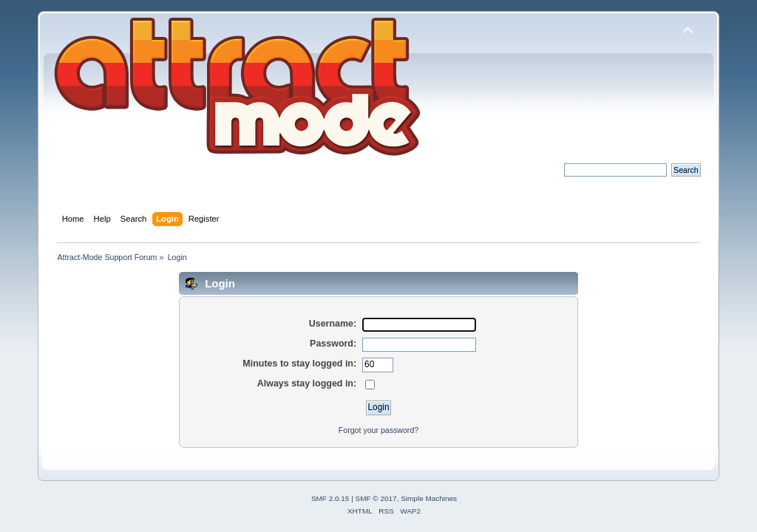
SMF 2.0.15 (330, 498)
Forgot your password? (378, 430)
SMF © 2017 (376, 498)
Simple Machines (429, 498)
